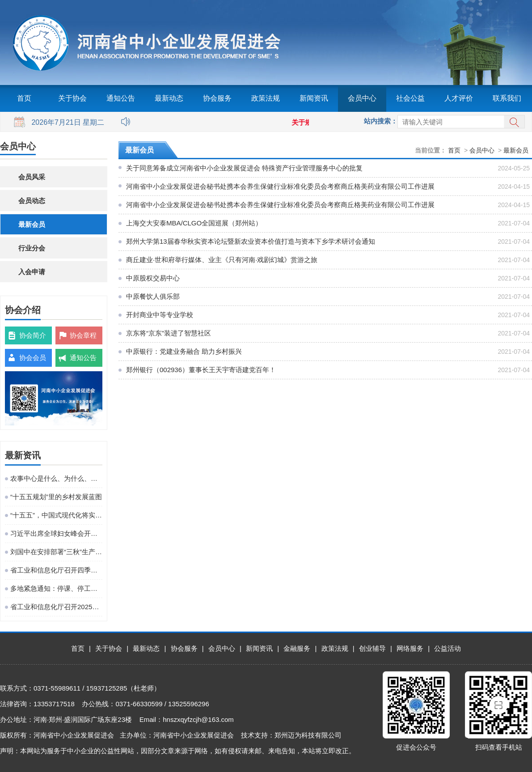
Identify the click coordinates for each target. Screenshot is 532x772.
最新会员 (32, 224)
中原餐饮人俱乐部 (153, 296)
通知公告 (121, 98)
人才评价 (459, 98)
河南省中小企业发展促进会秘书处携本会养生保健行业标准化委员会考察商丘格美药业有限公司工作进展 (280, 186)
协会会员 (33, 358)
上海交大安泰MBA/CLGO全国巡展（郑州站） (194, 223)
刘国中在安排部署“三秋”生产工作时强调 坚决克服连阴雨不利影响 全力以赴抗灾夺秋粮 (56, 552)
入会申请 (32, 272)
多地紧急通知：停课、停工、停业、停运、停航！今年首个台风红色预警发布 (56, 588)
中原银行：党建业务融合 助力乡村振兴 (184, 351)
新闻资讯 (314, 98)
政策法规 (266, 98)
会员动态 (32, 201)
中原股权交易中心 (153, 278)
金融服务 (297, 648)
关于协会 (72, 98)
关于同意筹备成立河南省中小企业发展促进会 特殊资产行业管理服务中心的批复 (244, 168)
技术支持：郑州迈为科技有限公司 (291, 735)
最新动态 (169, 98)
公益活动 (448, 648)
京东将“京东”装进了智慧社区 (169, 333)
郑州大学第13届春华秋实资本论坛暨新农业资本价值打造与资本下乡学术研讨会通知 (251, 241)
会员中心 (362, 98)
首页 (24, 98)
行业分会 (32, 248)
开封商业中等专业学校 (160, 315)
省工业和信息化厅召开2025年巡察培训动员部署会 (56, 607)
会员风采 (32, 177)
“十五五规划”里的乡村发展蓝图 (56, 497)
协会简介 (33, 335)
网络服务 (410, 648)
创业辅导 (372, 648)
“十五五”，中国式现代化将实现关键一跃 (56, 515)
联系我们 (507, 98)
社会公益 (410, 98)
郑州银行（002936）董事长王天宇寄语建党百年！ (201, 370)
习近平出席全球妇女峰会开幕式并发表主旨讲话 (56, 533)
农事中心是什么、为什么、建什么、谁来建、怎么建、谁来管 (56, 478)
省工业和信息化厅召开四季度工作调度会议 (56, 570)
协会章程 (83, 335)
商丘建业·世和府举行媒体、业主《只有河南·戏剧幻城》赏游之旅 (222, 260)
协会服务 (217, 98)
